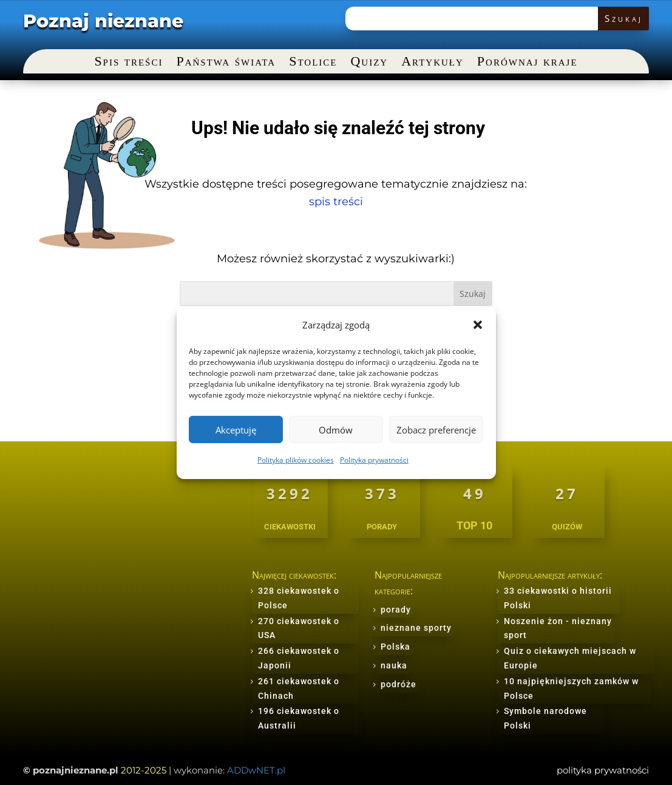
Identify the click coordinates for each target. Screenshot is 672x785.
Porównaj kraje (528, 63)
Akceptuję (236, 430)
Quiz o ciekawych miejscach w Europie (570, 658)
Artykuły (433, 63)
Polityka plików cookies (296, 460)
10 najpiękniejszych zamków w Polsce (571, 688)
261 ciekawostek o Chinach (299, 688)
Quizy (369, 63)
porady (396, 610)
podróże (399, 684)
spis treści (336, 202)
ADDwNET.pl (256, 770)
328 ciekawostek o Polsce (299, 598)
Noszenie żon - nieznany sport (558, 628)
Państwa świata (226, 63)
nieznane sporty (416, 628)
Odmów (336, 430)
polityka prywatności (603, 770)
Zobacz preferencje (436, 430)
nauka (394, 665)
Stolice (313, 63)
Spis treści (128, 63)
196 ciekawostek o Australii (299, 718)
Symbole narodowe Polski (545, 718)
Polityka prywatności (374, 460)
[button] (478, 325)
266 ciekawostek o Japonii (299, 658)
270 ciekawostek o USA (299, 628)
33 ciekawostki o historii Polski (558, 598)
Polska (395, 647)
